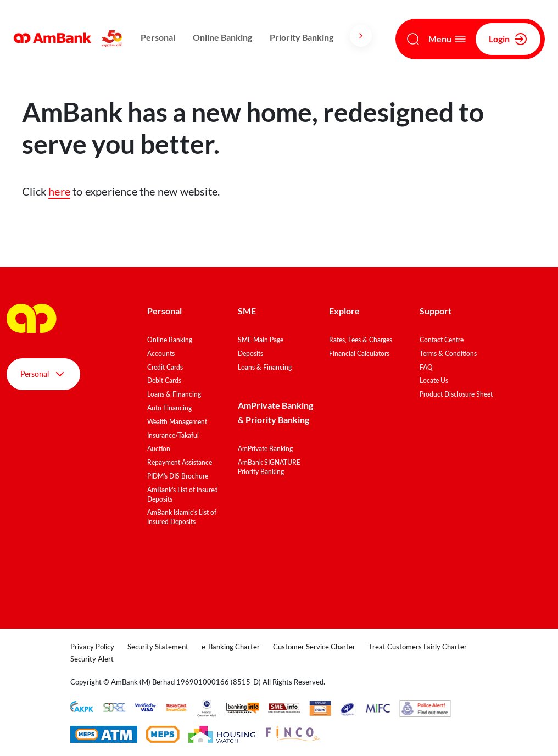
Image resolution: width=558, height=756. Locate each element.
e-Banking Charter (231, 647)
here (59, 191)
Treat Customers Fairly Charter (418, 647)
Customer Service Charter (314, 647)
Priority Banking (302, 37)
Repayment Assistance (180, 462)
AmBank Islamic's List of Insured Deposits (182, 517)
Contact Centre (442, 340)
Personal (158, 37)
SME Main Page (261, 340)
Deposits (250, 354)
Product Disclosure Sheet (456, 394)
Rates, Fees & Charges (361, 340)
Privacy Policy (92, 647)
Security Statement (158, 647)
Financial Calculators (359, 354)
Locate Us (434, 380)
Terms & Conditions (448, 354)
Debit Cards (164, 380)
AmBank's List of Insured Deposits (183, 494)
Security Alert (92, 659)
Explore (344, 311)
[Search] (413, 39)
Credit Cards (165, 367)
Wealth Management (177, 422)
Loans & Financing (174, 394)
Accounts (161, 354)
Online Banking (222, 37)
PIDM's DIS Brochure (178, 476)
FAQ (426, 367)
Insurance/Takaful (173, 435)
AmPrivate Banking (265, 449)
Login (508, 39)
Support (436, 311)
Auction (159, 449)
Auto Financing (169, 408)
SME (247, 311)
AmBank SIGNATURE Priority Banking (269, 467)
